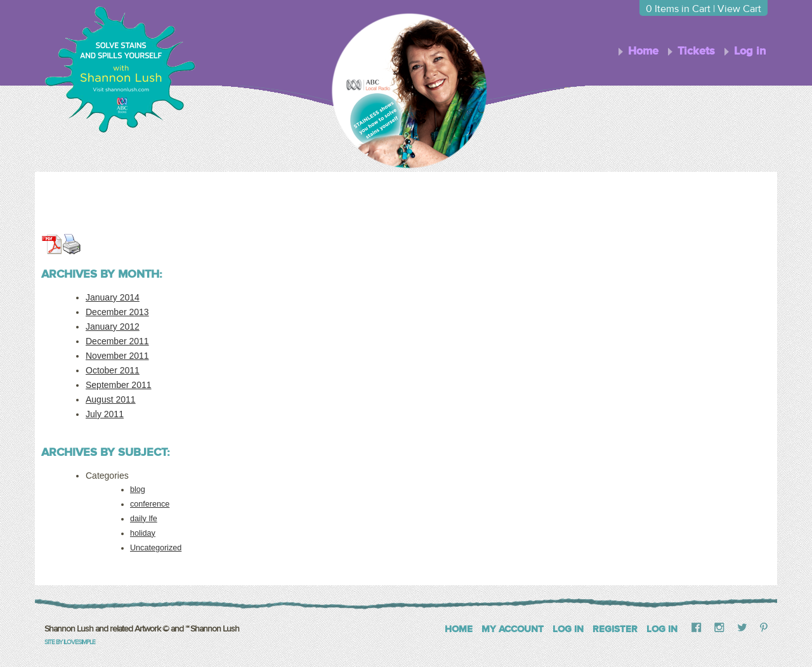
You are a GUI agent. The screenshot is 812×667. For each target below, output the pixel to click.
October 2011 (113, 370)
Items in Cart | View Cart (704, 9)
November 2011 (117, 356)
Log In (568, 629)
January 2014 (113, 297)
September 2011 (119, 385)
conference (150, 504)
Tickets (696, 51)
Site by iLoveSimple (70, 642)
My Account (513, 629)
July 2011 (105, 414)
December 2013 (117, 312)
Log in (750, 51)
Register (615, 629)
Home (643, 51)
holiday (143, 533)
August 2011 (111, 399)
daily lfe (144, 519)
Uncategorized (156, 548)
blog (138, 489)
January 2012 (113, 327)
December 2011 (117, 341)
